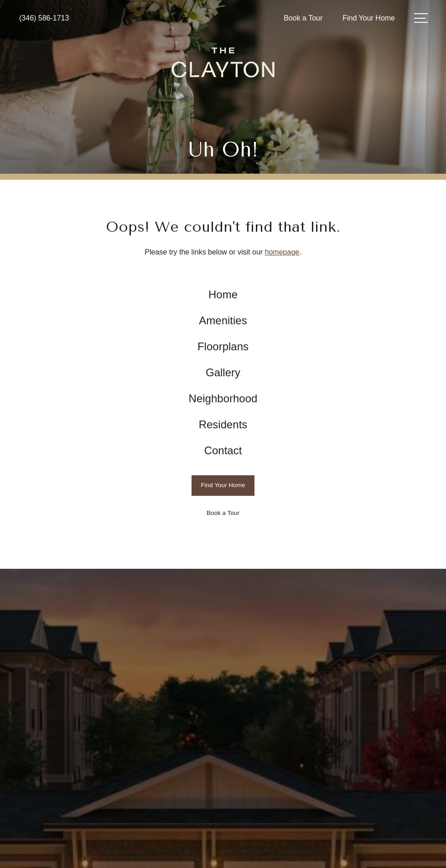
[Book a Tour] (223, 513)
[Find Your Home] (223, 486)
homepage (282, 252)
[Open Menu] (421, 18)
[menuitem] (223, 295)
